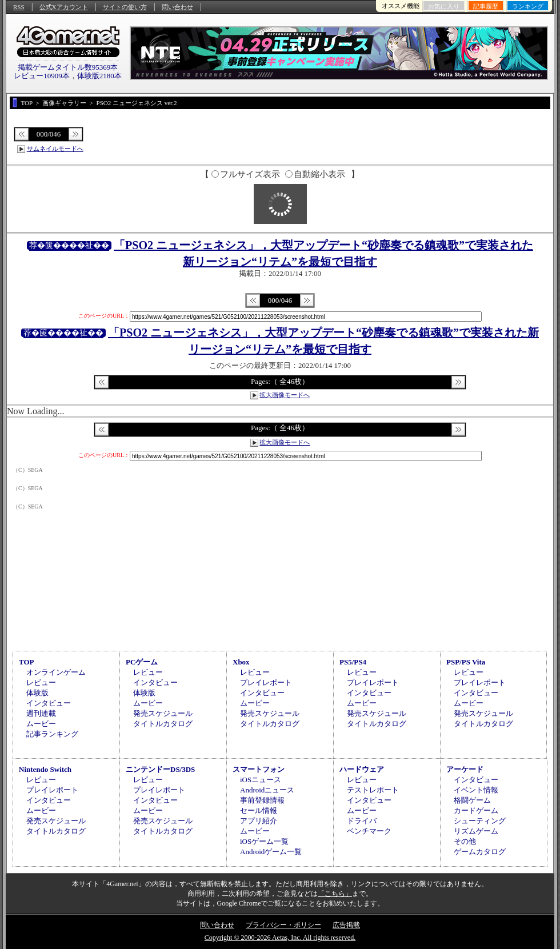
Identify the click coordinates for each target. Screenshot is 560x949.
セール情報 (259, 810)
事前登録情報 (262, 800)
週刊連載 (41, 713)
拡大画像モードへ (285, 395)
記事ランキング (52, 734)
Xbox (241, 662)
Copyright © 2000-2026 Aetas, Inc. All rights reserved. (280, 938)
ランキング (528, 6)
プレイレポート (266, 682)
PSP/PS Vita (466, 662)
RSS (19, 7)
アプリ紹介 (259, 821)
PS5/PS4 (353, 662)
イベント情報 (476, 790)
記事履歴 (486, 6)
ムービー (41, 724)
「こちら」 (335, 894)
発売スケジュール (163, 713)
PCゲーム (142, 662)
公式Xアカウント (64, 7)
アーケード (465, 769)
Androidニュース (267, 790)
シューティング (480, 821)
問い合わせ (177, 7)
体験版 (37, 693)
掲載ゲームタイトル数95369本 (68, 67)
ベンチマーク (369, 831)
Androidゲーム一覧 (271, 852)
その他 (465, 841)
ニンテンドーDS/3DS (160, 769)
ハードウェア (362, 769)
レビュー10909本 (42, 76)
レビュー (41, 682)
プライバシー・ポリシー (283, 925)
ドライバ (362, 821)
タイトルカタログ (163, 724)
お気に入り (444, 6)
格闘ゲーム (472, 800)
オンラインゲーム (56, 672)
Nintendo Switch (45, 769)
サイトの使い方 (125, 7)
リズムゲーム (476, 831)
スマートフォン (259, 769)
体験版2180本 (99, 76)
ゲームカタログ (480, 852)
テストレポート (373, 790)
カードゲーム (476, 810)
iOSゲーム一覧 (264, 841)
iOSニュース (261, 780)
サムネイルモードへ (55, 149)
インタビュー (49, 703)
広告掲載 (346, 925)
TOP (27, 662)
